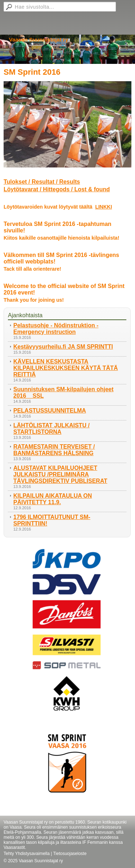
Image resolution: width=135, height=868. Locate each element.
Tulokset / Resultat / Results (42, 182)
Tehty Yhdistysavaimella (27, 854)
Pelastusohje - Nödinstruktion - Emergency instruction (56, 329)
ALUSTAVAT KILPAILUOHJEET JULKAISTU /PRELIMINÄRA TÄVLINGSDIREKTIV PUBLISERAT (60, 474)
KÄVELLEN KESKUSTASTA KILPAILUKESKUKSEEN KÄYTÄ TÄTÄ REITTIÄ (66, 368)
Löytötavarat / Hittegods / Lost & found (57, 189)
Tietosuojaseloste (70, 854)
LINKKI (103, 207)
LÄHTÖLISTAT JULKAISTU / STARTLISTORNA (51, 429)
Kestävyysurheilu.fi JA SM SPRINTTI (63, 347)
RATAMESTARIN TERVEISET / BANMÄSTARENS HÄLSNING (54, 450)
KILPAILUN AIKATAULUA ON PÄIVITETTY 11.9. (53, 499)
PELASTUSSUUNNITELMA (50, 411)
